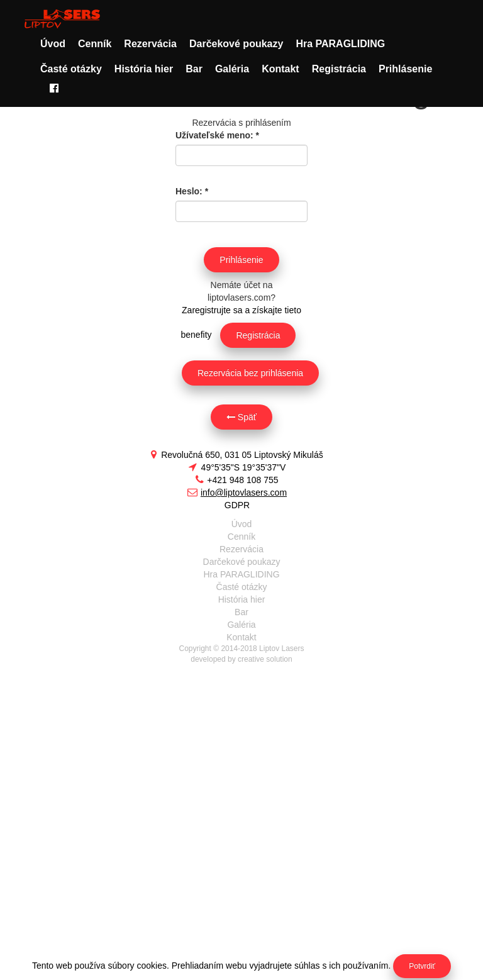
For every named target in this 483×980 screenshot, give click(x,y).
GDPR (237, 505)
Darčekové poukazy (236, 44)
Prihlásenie (405, 69)
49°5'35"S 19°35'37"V (237, 467)
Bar (194, 69)
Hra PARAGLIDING (340, 44)
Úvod (53, 44)
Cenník (95, 44)
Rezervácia (150, 44)
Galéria (232, 69)
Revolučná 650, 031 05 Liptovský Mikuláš (237, 455)
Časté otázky (71, 69)
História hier (144, 69)
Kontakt (280, 69)
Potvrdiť (422, 966)
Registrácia (339, 69)
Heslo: (192, 191)
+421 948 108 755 (237, 480)
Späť (241, 417)
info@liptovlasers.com (237, 493)
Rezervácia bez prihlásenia (250, 373)
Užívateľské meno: (217, 135)
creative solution (265, 659)
